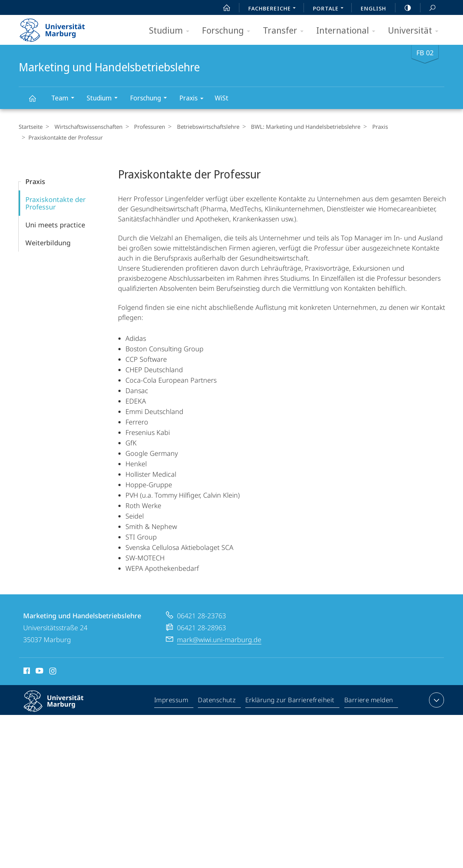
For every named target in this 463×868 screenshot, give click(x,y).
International (348, 31)
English (373, 8)
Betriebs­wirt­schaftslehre (202, 127)
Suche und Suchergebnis (428, 8)
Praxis (194, 99)
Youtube (39, 672)
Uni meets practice (55, 224)
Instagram (53, 672)
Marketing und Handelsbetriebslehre (37, 102)
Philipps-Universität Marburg (60, 707)
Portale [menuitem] (330, 9)
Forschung (229, 31)
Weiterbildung (48, 242)
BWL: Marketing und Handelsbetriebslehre (297, 127)
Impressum (172, 701)
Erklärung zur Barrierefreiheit (290, 701)
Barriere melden (369, 701)
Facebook (26, 672)
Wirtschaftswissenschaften (86, 127)
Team (65, 99)
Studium (172, 31)
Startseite (31, 127)
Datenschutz (217, 701)
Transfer (286, 31)
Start (223, 8)
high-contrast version (404, 8)
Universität (416, 31)
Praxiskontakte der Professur (55, 203)
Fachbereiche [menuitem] (274, 9)
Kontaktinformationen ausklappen (436, 700)
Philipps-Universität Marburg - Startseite (59, 28)
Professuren (145, 127)
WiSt (222, 98)
